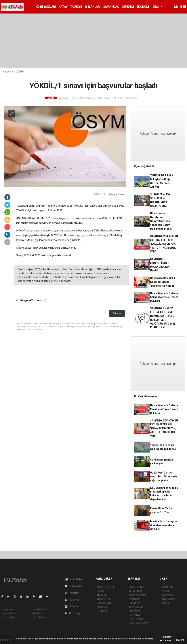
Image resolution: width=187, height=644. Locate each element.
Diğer (156, 7)
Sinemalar (134, 611)
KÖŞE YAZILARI (46, 7)
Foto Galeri (74, 579)
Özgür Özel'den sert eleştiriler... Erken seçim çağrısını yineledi (164, 476)
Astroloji (165, 603)
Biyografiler (167, 595)
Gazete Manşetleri (139, 623)
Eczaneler (134, 599)
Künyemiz (73, 606)
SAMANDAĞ (111, 7)
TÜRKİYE (76, 7)
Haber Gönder (40, 617)
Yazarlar (72, 593)
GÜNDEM (128, 7)
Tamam (166, 640)
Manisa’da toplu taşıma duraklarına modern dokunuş (164, 525)
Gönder (117, 313)
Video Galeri (75, 586)
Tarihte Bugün (137, 607)
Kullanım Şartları (41, 609)
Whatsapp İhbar (41, 613)
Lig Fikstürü (135, 603)
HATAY (63, 7)
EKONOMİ (143, 7)
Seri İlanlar (135, 615)
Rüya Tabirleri (168, 599)
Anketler (165, 591)
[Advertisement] (93, 41)
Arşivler (72, 600)
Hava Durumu (136, 587)
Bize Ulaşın (74, 613)
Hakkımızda (8, 609)
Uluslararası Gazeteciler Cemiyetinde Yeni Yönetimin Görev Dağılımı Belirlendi (161, 221)
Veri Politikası (9, 617)
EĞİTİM (20, 72)
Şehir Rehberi (136, 619)
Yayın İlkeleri (9, 613)
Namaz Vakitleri (138, 595)
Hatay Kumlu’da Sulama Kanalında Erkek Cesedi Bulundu (164, 297)
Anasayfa (8, 72)
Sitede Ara (167, 587)
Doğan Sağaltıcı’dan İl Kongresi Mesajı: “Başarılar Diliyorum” (163, 282)
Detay (167, 637)
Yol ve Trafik (136, 591)
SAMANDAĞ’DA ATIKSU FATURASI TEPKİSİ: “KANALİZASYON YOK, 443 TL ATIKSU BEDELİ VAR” (164, 244)
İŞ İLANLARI (93, 7)
